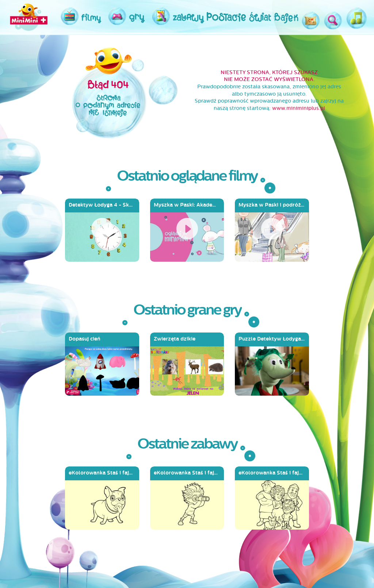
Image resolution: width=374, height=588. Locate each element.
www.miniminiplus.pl (299, 108)
